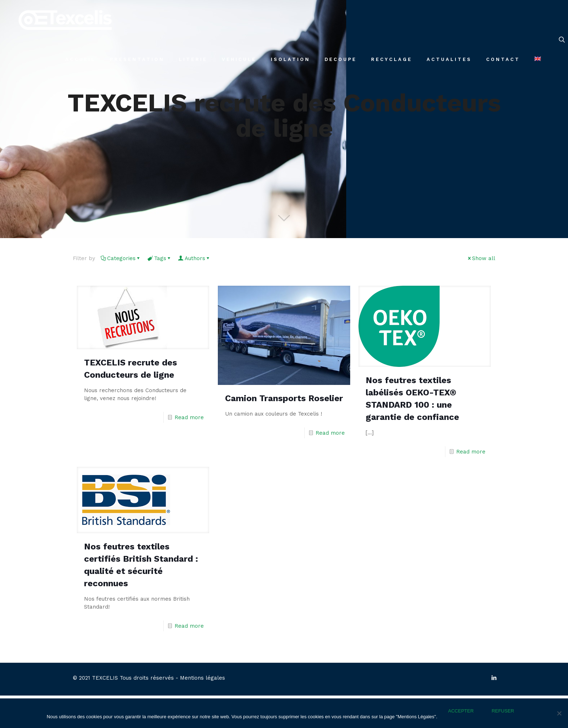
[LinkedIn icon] (494, 678)
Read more (189, 417)
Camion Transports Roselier (284, 398)
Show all (481, 258)
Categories (121, 258)
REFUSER (503, 711)
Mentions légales (202, 678)
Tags (160, 258)
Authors (194, 258)
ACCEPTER (461, 711)
